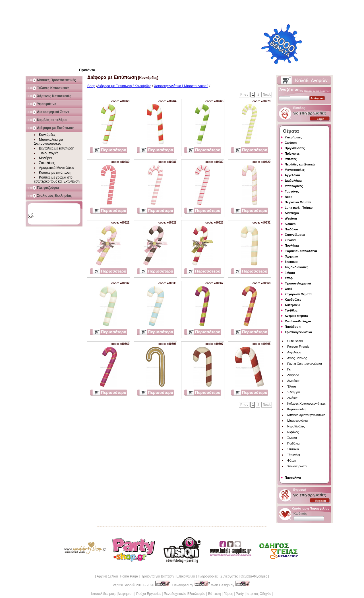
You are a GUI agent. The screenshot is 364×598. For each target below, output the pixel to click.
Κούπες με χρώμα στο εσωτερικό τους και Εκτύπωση (57, 179)
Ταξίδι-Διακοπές (296, 267)
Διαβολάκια (293, 181)
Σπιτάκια (291, 262)
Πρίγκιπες (292, 153)
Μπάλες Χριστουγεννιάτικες (306, 415)
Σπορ (289, 278)
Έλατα (292, 386)
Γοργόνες (292, 191)
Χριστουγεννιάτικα (298, 332)
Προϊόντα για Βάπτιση (157, 576)
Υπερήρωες (293, 137)
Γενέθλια (291, 310)
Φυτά (288, 289)
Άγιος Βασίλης (297, 358)
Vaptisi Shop (122, 585)
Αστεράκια (292, 305)
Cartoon (291, 143)
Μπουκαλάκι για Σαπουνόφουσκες (49, 142)
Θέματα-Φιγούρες (254, 576)
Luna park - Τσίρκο (299, 208)
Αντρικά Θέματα (296, 316)
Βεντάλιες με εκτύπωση (57, 148)
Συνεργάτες (229, 576)
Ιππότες (291, 159)
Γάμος (228, 594)
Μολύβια (45, 158)
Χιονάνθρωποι (297, 466)
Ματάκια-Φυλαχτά (298, 321)
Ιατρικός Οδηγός (259, 594)
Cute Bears (295, 341)
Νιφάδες (293, 432)
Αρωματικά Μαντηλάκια (57, 168)
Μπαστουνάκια (297, 421)
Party (240, 594)
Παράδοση (293, 327)
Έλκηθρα (293, 392)
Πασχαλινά (293, 478)
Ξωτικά (292, 438)
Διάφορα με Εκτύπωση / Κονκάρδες (124, 86)
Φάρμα (290, 273)
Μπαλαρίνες (294, 186)
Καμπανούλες (297, 409)
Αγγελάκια (292, 175)
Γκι (289, 369)
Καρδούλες (293, 300)
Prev (244, 95)
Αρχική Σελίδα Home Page (117, 576)
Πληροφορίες (208, 576)
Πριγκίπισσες (295, 148)
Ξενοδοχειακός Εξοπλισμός (185, 594)
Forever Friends (298, 347)
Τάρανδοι (294, 455)
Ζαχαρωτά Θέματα (298, 294)
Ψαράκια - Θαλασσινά (301, 251)
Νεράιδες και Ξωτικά (300, 164)
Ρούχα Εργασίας (149, 594)
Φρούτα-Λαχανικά (298, 283)
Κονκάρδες (47, 135)
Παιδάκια (291, 229)
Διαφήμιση (125, 594)
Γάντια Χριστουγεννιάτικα (305, 364)
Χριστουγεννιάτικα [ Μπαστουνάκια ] (181, 86)
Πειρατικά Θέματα (298, 202)
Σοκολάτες (47, 163)
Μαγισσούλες (295, 170)
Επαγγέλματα (295, 235)
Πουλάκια (292, 245)
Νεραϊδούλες (296, 426)
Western (291, 218)
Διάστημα (292, 213)
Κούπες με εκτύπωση (55, 173)
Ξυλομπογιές (49, 153)
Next (267, 95)
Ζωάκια (290, 240)
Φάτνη (292, 460)
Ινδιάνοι (291, 224)
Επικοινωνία (186, 576)
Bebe (288, 197)
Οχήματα (291, 256)
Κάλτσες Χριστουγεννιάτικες (306, 404)
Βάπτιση (215, 594)
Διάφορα (293, 375)
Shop (91, 86)
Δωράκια (293, 381)
